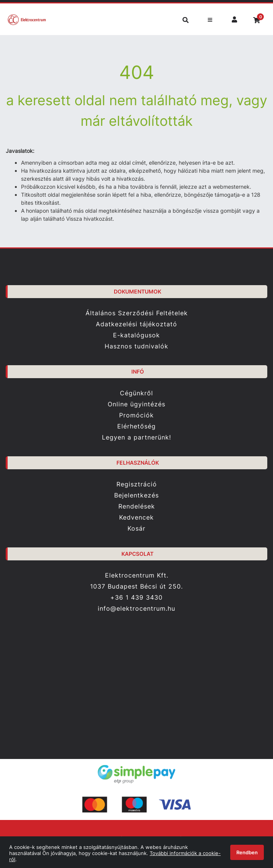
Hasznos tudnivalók (136, 346)
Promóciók (136, 415)
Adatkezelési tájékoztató (136, 324)
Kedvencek (136, 517)
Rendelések (137, 506)
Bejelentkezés (136, 495)
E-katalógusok (136, 335)
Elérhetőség (136, 426)
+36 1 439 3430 (136, 597)
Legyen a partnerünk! (136, 437)
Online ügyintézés (136, 404)
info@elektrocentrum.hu (136, 609)
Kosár (136, 529)
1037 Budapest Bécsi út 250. (136, 586)
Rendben (247, 852)
